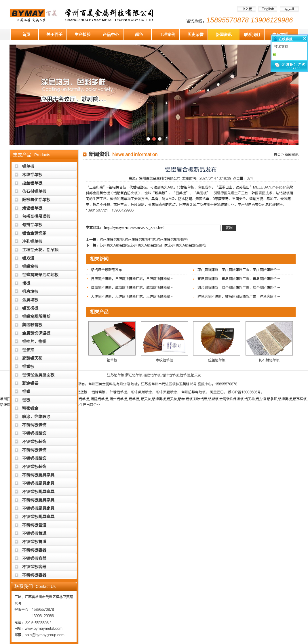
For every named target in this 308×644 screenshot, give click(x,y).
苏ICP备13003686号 (244, 392)
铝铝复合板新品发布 (107, 270)
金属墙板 (30, 300)
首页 (26, 35)
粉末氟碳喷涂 (142, 392)
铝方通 (28, 258)
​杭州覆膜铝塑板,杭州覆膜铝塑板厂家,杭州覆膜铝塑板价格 (144, 240)
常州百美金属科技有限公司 (160, 178)
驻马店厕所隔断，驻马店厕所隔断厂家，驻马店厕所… (239, 297)
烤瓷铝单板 (32, 208)
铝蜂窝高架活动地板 (40, 275)
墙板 (26, 283)
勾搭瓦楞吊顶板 (36, 216)
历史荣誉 (195, 35)
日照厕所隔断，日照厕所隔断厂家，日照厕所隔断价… (132, 279)
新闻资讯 (224, 35)
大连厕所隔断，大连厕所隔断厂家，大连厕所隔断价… (132, 297)
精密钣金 (30, 408)
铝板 (26, 400)
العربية (289, 9)
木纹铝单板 (32, 175)
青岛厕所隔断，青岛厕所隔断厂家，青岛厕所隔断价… (239, 279)
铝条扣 (28, 350)
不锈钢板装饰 (34, 425)
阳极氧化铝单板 (36, 200)
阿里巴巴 (217, 392)
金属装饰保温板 (36, 333)
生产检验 (83, 35)
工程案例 (167, 35)
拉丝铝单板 (32, 183)
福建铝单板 (152, 375)
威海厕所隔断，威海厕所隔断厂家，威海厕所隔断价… (132, 288)
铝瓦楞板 (30, 308)
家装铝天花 (32, 358)
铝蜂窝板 (30, 266)
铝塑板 (28, 367)
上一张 (15, 95)
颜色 (139, 35)
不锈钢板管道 (34, 525)
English (268, 9)
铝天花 (196, 375)
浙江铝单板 (134, 375)
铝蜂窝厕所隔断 (36, 317)
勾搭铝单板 (32, 225)
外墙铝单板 (118, 392)
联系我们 (252, 35)
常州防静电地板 (193, 392)
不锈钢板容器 (34, 550)
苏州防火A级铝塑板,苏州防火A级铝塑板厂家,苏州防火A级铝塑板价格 (153, 245)
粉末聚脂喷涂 (167, 392)
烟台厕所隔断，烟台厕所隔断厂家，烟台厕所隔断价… (239, 288)
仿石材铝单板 (34, 191)
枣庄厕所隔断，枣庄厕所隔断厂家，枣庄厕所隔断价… (239, 270)
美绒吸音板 (32, 325)
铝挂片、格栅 (34, 342)
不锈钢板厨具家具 (38, 475)
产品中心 (111, 35)
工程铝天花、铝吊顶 (40, 250)
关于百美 (54, 35)
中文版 (247, 9)
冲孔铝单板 (32, 241)
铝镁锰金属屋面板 (38, 375)
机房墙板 (30, 292)
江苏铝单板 (116, 375)
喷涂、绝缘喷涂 (36, 417)
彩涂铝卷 (30, 383)
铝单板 (28, 166)
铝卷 (26, 392)
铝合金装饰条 (34, 233)
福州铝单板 (170, 375)
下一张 (293, 95)
